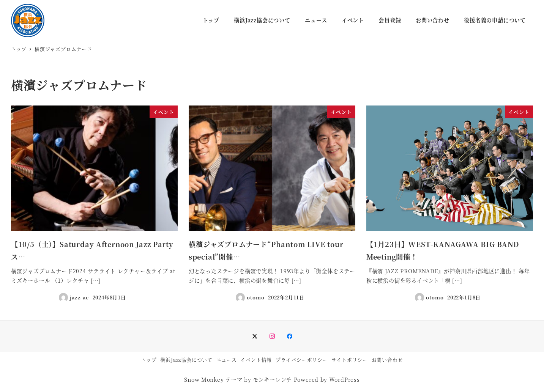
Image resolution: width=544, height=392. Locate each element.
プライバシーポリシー (302, 360)
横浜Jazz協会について (186, 360)
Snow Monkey (204, 379)
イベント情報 (256, 360)
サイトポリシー (350, 360)
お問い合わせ (387, 360)
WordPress (345, 379)
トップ (149, 360)
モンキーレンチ (273, 379)
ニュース (227, 360)
